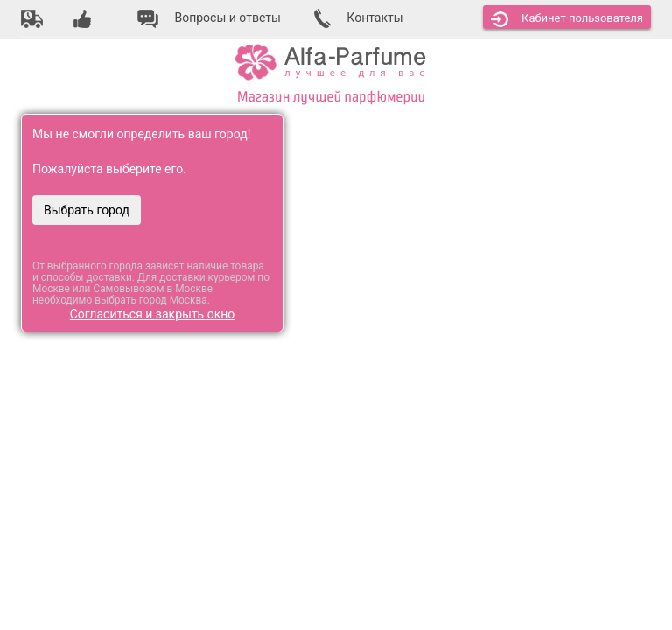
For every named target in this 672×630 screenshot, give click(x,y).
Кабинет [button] (567, 19)
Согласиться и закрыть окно (153, 314)
